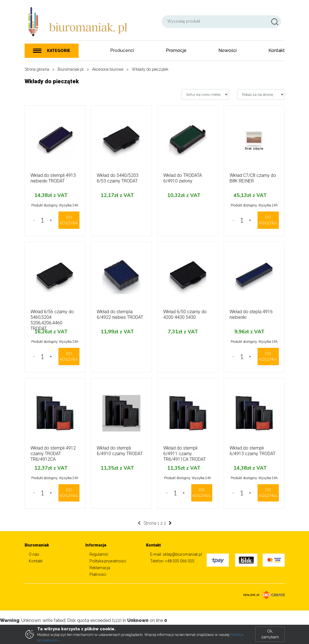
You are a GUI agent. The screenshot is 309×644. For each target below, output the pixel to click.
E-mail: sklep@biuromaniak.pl (176, 554)
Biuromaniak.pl (71, 69)
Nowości (227, 50)
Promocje (176, 50)
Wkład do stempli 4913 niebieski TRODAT (53, 178)
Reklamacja (100, 568)
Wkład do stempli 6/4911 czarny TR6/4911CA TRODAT (185, 454)
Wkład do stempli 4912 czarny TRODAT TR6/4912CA (53, 454)
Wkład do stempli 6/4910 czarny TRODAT (120, 451)
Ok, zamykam (270, 634)
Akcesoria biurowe (108, 69)
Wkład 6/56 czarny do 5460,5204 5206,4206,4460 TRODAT (52, 320)
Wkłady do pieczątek (150, 69)
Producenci (122, 50)
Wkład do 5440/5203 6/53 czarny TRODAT (118, 178)
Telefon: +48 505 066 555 (172, 561)
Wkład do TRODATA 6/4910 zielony (183, 178)
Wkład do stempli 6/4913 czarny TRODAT (253, 451)
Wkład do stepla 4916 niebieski (251, 314)
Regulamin (99, 554)
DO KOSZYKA (69, 220)
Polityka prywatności (108, 561)
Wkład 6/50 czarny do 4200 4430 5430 (185, 314)
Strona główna (37, 69)
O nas (34, 554)
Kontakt (277, 50)
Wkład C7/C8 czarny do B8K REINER (253, 178)
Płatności (98, 574)
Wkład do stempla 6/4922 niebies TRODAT (120, 314)
